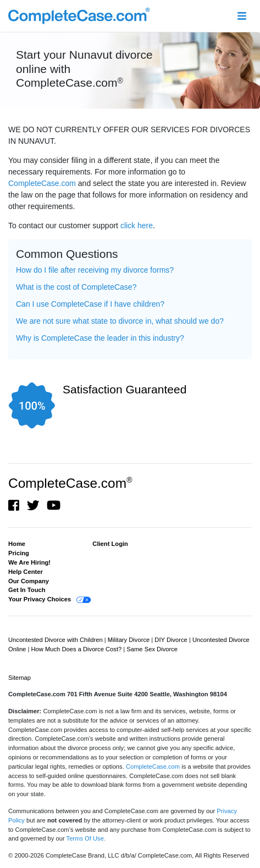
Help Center (26, 572)
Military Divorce (130, 640)
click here (137, 226)
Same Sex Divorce (152, 649)
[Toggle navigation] (242, 16)
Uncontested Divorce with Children (56, 640)
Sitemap (20, 678)
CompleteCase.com (42, 183)
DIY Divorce (172, 640)
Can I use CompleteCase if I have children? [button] (90, 304)
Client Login (110, 544)
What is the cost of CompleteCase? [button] (76, 287)
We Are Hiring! (29, 562)
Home (17, 544)
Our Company (29, 581)
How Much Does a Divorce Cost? (77, 649)
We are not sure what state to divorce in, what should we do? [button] (120, 321)
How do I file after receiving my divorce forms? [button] (95, 270)
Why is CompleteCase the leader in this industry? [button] (100, 338)
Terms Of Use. (86, 838)
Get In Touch (27, 590)
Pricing (19, 553)
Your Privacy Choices (40, 599)
